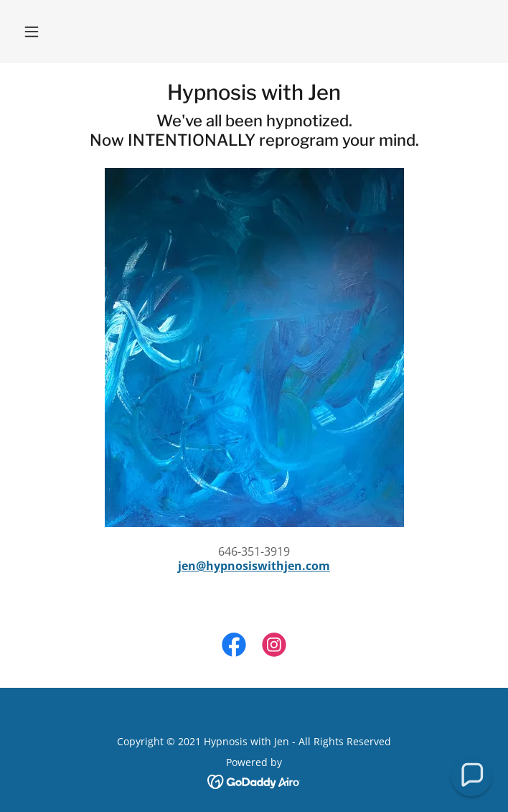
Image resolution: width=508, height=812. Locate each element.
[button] (32, 32)
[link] (254, 93)
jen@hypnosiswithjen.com (254, 566)
